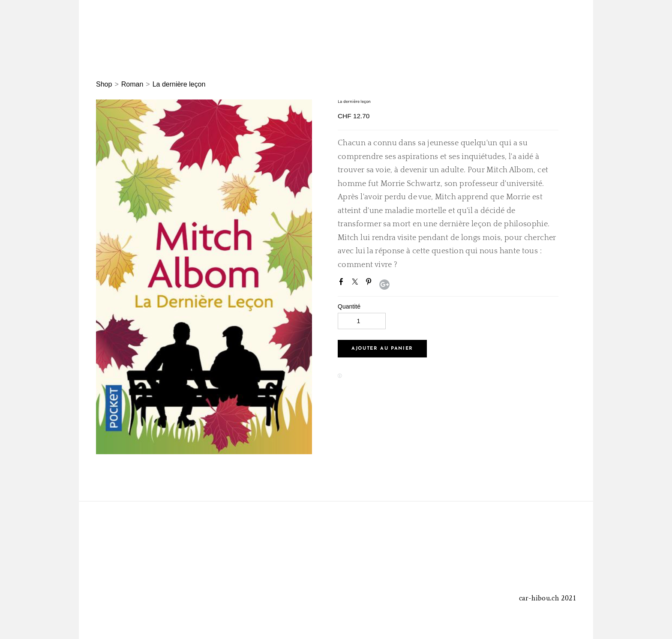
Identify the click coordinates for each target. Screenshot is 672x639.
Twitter (357, 283)
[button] (382, 349)
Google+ (384, 285)
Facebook (343, 283)
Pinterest (370, 283)
